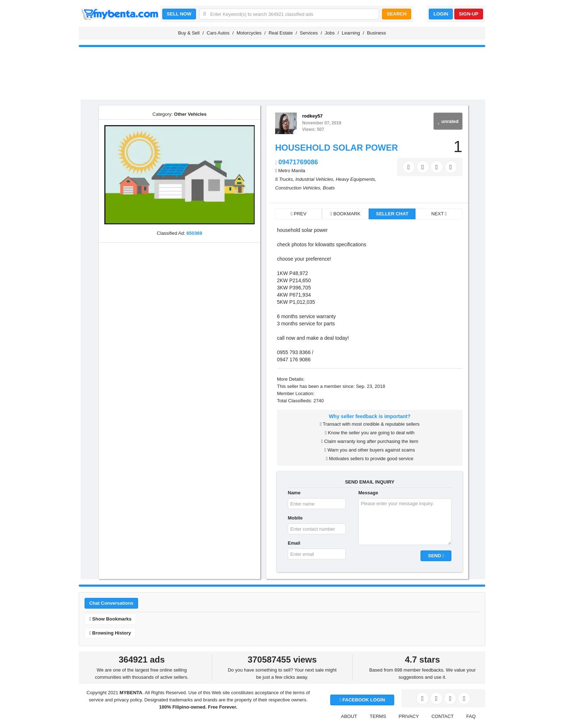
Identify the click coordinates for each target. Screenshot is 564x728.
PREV (299, 214)
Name (294, 493)
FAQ (471, 716)
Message (368, 493)
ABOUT (349, 716)
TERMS (378, 716)
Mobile (295, 518)
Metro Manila (292, 171)
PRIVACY (409, 716)
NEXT (439, 214)
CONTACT (442, 716)
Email (294, 543)
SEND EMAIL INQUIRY (370, 482)
